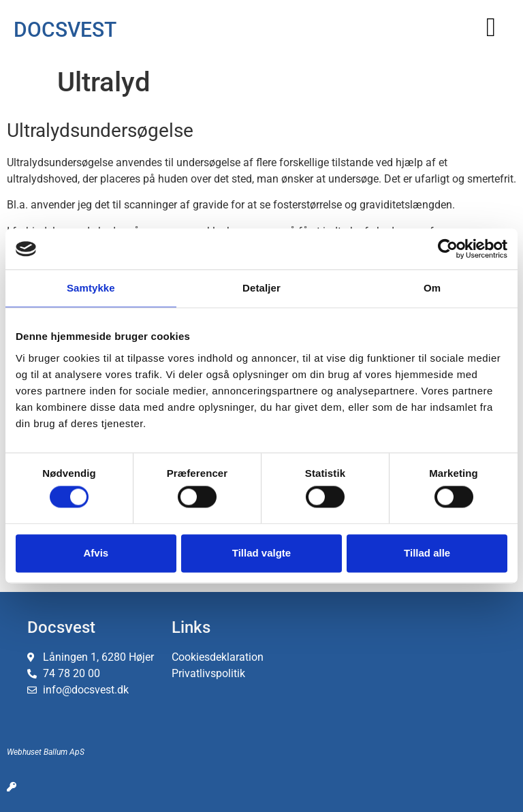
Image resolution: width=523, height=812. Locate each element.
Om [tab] (432, 288)
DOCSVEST (65, 30)
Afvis (96, 553)
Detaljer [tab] (261, 288)
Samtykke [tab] (91, 288)
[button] (491, 27)
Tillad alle (427, 553)
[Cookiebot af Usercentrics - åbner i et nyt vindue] (448, 249)
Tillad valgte (261, 553)
